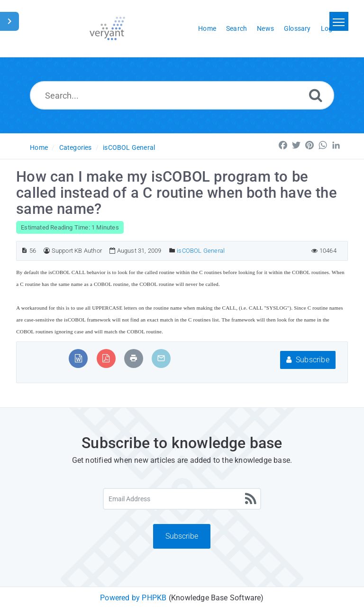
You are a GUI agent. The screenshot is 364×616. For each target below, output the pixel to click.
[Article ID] (24, 251)
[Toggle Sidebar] (9, 21)
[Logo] (107, 28)
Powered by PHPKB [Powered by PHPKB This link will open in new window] (133, 598)
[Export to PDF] (106, 358)
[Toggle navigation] (339, 21)
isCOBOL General (129, 147)
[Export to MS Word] (78, 358)
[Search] (316, 95)
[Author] (47, 251)
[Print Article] (134, 358)
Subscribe (308, 360)
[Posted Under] (172, 251)
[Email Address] (182, 499)
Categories (76, 147)
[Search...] (182, 95)
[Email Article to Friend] (161, 358)
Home (39, 147)
